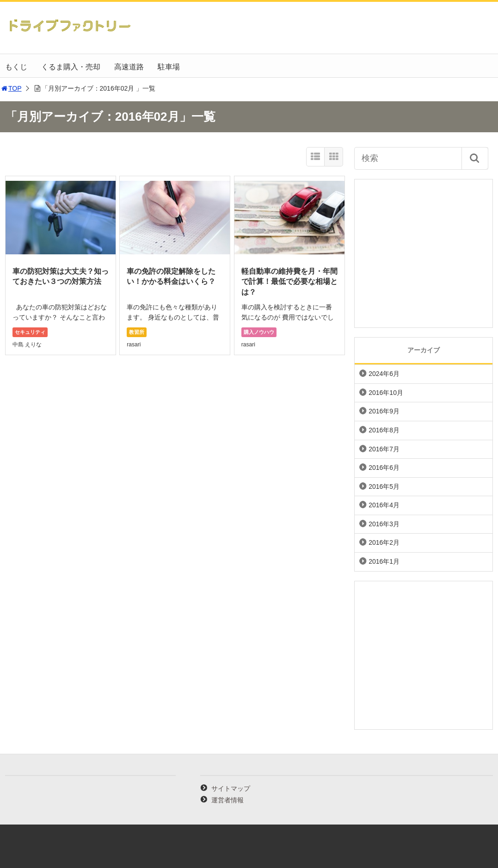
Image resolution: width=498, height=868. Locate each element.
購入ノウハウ (259, 332)
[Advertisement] (424, 253)
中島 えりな (27, 345)
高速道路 (129, 67)
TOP (11, 88)
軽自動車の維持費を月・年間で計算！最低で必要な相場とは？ (289, 282)
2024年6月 (384, 374)
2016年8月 (384, 430)
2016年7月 (384, 449)
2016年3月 (384, 524)
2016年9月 (384, 411)
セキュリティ (30, 332)
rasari (134, 345)
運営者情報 (227, 800)
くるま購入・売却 (71, 67)
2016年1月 (384, 561)
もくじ (16, 67)
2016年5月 (384, 486)
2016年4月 (384, 505)
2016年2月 (384, 542)
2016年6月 (384, 468)
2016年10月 (386, 393)
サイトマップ (231, 788)
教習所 (137, 332)
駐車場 (169, 67)
